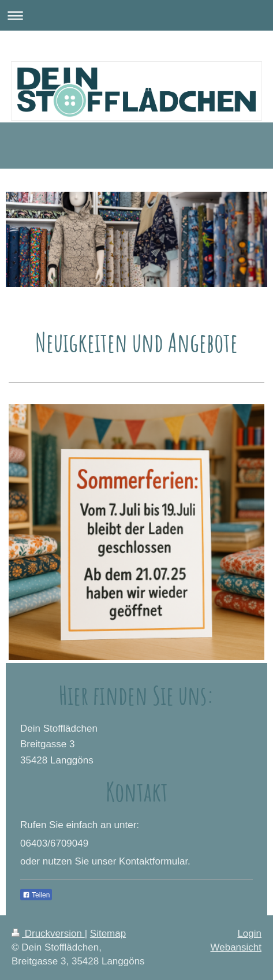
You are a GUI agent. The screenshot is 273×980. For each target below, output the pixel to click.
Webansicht (236, 947)
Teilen (36, 895)
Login (249, 934)
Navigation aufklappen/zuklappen (136, 15)
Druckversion (48, 934)
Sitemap (108, 934)
